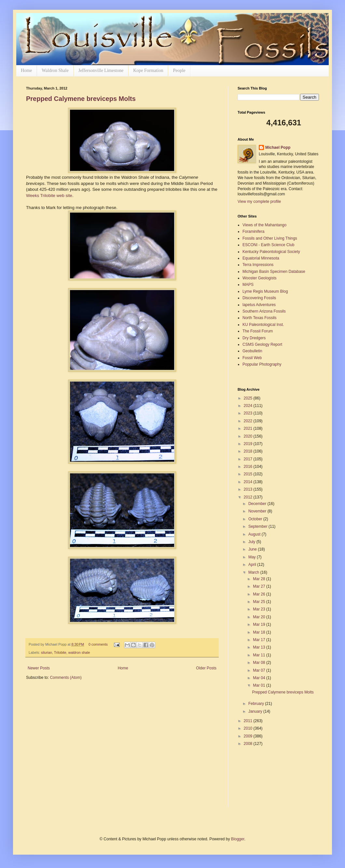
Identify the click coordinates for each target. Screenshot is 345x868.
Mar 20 (260, 617)
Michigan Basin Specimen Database (274, 272)
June (253, 549)
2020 (249, 436)
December (258, 504)
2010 (249, 728)
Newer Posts (39, 668)
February (257, 704)
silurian (47, 652)
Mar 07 (260, 670)
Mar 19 (260, 624)
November (258, 511)
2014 (249, 482)
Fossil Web (252, 358)
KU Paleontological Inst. (263, 325)
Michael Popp (278, 147)
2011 (249, 721)
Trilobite (60, 652)
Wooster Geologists (260, 278)
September (258, 526)
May (253, 557)
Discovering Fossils (259, 298)
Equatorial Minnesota (261, 258)
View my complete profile (259, 202)
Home (26, 70)
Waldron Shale (55, 70)
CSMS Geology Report (262, 344)
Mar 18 (260, 632)
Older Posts (206, 668)
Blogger (238, 839)
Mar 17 (260, 640)
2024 (249, 406)
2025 (249, 398)
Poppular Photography (262, 364)
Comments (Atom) (66, 678)
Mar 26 (260, 594)
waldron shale (79, 652)
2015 (249, 474)
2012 (249, 497)
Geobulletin (252, 351)
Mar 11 (260, 655)
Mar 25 (260, 602)
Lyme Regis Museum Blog (265, 291)
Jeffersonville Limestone (101, 70)
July (252, 542)
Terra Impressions (258, 265)
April (253, 565)
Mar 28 (260, 579)
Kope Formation (148, 70)
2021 (249, 428)
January (256, 711)
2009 (249, 736)
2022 (249, 421)
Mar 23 (260, 609)
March (254, 572)
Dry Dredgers (254, 338)
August (255, 534)
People (179, 70)
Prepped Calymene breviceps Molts (81, 99)
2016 (249, 467)
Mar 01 (260, 685)
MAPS (248, 285)
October (256, 519)
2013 (249, 489)
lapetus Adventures (259, 305)
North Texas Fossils (259, 318)
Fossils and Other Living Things (270, 238)
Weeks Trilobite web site (49, 196)
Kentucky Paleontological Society (271, 252)
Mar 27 (260, 586)
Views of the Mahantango (264, 225)
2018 (249, 451)
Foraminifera (253, 231)
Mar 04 (260, 678)
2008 (249, 744)
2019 (249, 444)
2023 (249, 413)
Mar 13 (260, 647)
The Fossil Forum (258, 331)
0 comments (98, 644)
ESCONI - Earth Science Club (268, 245)
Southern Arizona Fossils (264, 311)
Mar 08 (260, 663)
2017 (249, 459)
